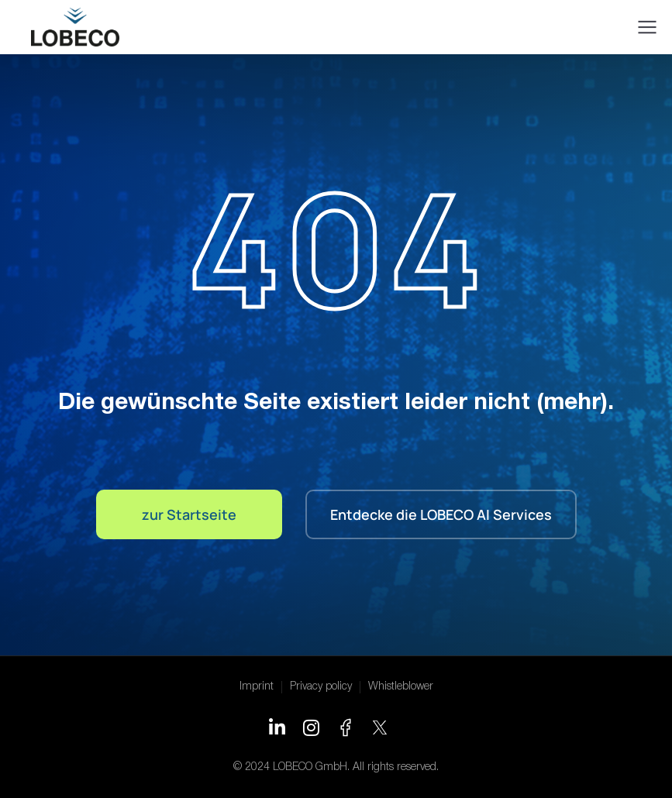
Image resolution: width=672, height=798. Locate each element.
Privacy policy (321, 687)
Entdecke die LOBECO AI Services (441, 514)
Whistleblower (401, 687)
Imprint (257, 687)
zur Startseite (189, 514)
